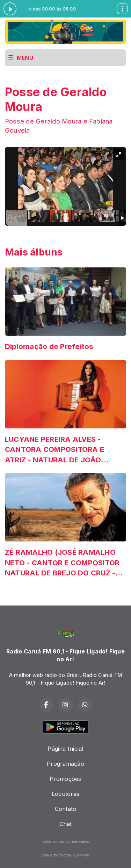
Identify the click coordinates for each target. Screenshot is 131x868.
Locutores (65, 794)
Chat (66, 824)
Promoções (65, 779)
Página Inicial (65, 749)
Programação (65, 764)
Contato (66, 809)
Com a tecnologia (66, 855)
